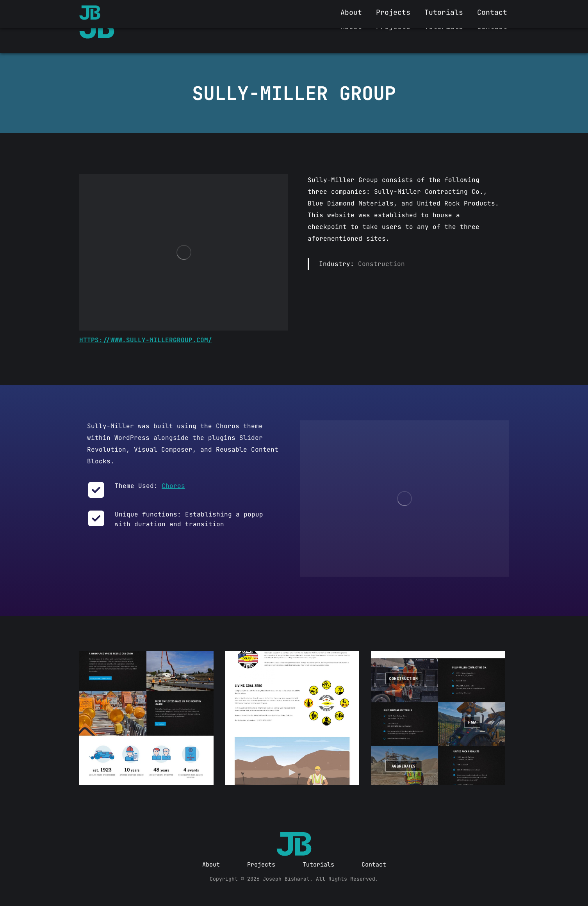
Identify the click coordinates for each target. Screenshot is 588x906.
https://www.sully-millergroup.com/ (146, 340)
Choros (173, 486)
